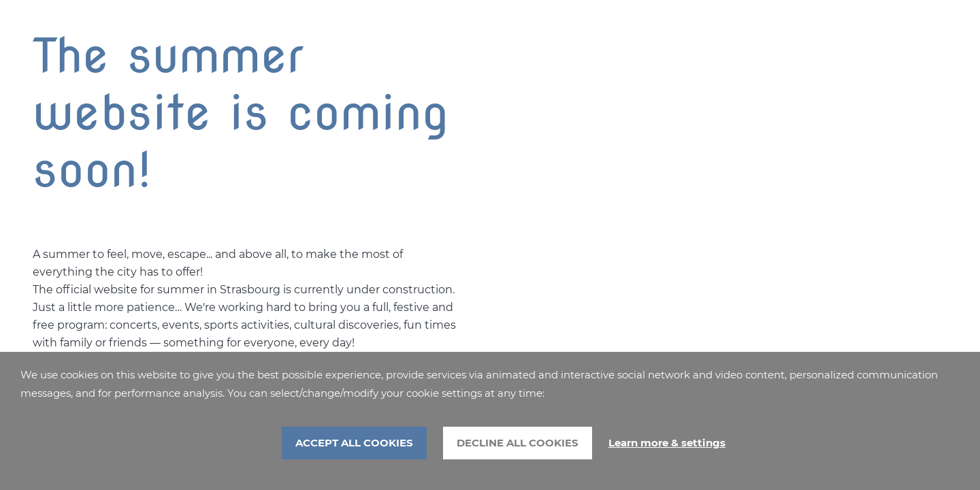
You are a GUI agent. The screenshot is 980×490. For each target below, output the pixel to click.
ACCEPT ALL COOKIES (354, 443)
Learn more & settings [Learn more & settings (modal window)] (667, 443)
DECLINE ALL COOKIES (518, 443)
